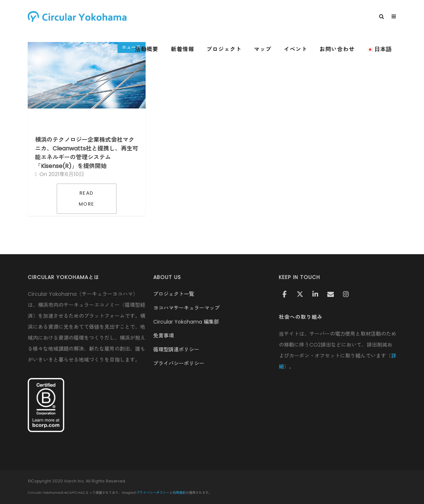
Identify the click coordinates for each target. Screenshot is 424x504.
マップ (263, 49)
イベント (296, 49)
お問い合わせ (337, 49)
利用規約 (179, 493)
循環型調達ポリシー (176, 350)
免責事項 (163, 336)
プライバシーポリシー (179, 363)
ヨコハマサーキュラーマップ (186, 308)
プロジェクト (224, 49)
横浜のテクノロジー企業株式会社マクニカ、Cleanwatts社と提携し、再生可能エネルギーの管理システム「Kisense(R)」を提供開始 (87, 153)
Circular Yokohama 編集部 (186, 322)
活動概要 (147, 49)
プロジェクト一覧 (174, 294)
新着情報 (182, 49)
